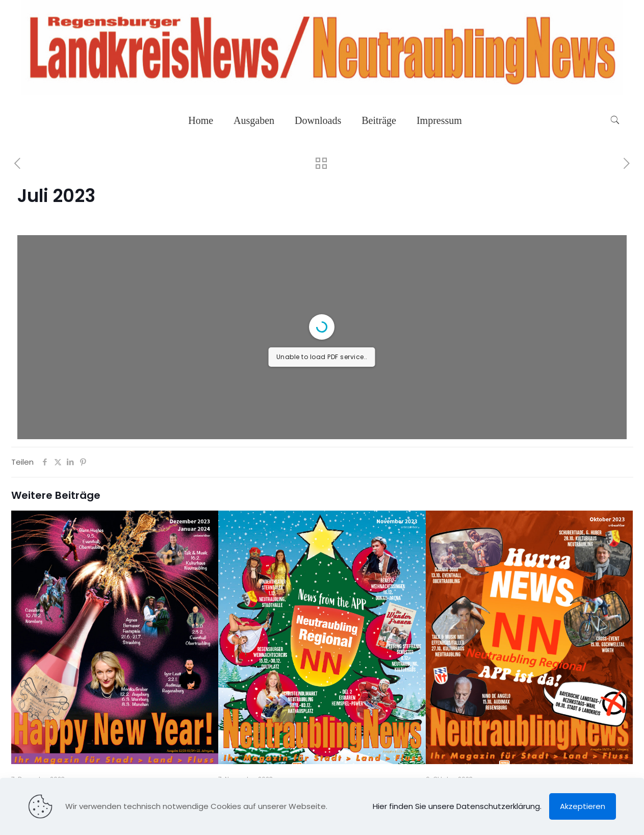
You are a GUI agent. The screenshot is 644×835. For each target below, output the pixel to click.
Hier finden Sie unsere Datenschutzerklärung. (457, 806)
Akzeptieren (583, 806)
